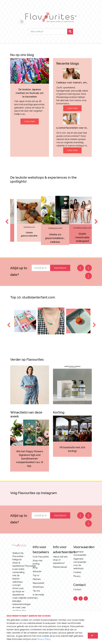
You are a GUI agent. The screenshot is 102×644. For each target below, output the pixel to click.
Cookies (77, 572)
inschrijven (60, 268)
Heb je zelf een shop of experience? (60, 560)
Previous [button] (6, 219)
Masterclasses (60, 567)
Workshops (38, 587)
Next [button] (96, 219)
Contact (77, 589)
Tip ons (36, 591)
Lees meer (30, 121)
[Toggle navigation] (22, 22)
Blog (35, 568)
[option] (22, 220)
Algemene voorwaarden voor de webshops (80, 564)
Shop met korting (38, 562)
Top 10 (36, 575)
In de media (38, 595)
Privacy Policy (44, 639)
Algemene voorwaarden (80, 553)
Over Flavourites (41, 557)
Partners (37, 579)
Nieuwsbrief (38, 583)
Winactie (37, 571)
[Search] (48, 31)
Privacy (77, 576)
